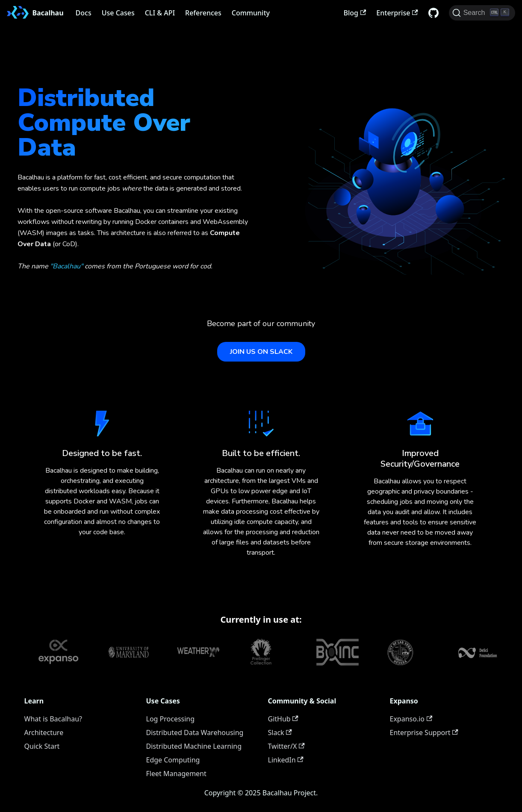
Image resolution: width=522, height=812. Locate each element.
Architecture (44, 733)
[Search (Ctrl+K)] (482, 13)
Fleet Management (176, 774)
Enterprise (397, 13)
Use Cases (118, 13)
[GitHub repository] (434, 13)
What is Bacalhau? (53, 719)
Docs (84, 13)
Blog (355, 13)
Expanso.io (411, 719)
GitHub (283, 719)
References (203, 13)
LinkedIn (286, 760)
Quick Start (42, 746)
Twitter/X (286, 746)
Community (251, 13)
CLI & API (160, 13)
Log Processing (171, 719)
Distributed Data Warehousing (195, 733)
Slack (280, 733)
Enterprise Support (424, 733)
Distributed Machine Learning (194, 746)
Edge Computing (173, 760)
